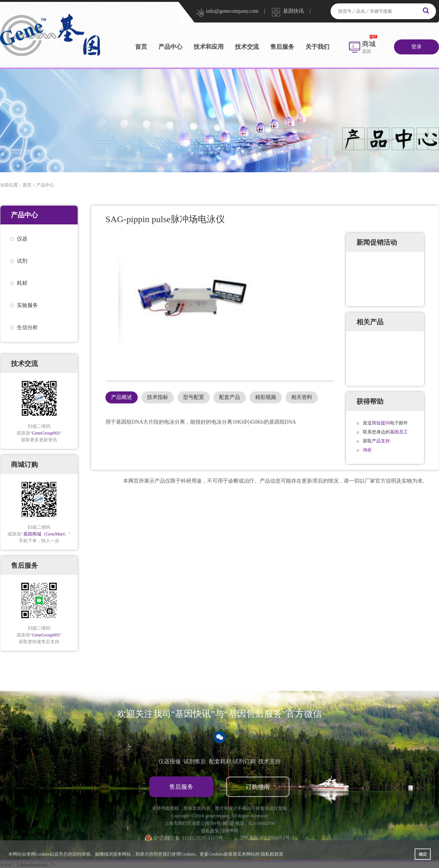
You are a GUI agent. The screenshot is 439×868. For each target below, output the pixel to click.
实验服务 (27, 305)
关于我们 (317, 47)
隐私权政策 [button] (272, 854)
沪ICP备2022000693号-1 (267, 838)
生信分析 (27, 327)
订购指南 (258, 787)
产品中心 (170, 47)
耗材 (22, 283)
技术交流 (247, 47)
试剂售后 (195, 761)
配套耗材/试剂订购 (232, 761)
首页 (141, 47)
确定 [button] (423, 854)
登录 (416, 47)
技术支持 (269, 761)
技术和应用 (209, 47)
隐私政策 (210, 831)
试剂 (22, 261)
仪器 (22, 239)
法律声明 (229, 831)
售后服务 (282, 47)
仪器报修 (170, 761)
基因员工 (399, 432)
